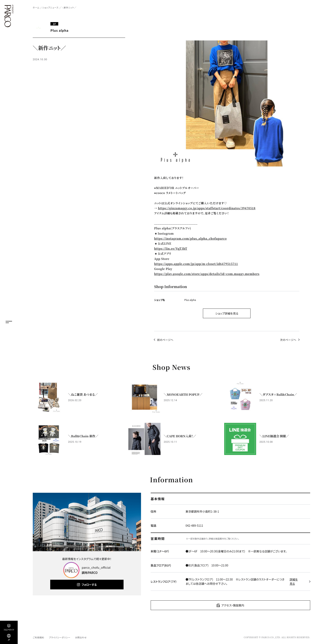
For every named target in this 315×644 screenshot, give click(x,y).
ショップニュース (50, 7)
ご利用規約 (38, 637)
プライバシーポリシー (60, 637)
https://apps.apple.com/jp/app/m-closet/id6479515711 (196, 264)
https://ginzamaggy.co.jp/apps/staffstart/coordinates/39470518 (207, 208)
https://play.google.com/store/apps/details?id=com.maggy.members (207, 274)
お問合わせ (81, 637)
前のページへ (165, 340)
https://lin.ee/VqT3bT (171, 248)
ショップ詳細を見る (227, 313)
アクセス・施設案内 (233, 605)
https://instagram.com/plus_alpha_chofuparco (190, 238)
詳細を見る (294, 581)
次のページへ (288, 340)
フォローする (89, 585)
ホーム (36, 7)
